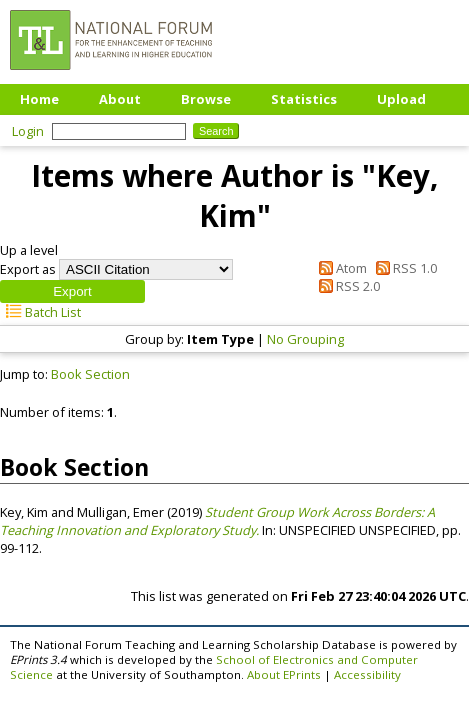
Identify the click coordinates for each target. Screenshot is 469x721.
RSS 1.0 (403, 268)
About (120, 99)
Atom (340, 268)
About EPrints (284, 674)
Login (28, 131)
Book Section (90, 374)
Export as (28, 269)
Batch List (40, 312)
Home (39, 99)
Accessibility (367, 674)
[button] (72, 291)
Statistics (304, 99)
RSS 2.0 (346, 286)
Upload (401, 99)
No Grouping (305, 339)
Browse (206, 99)
